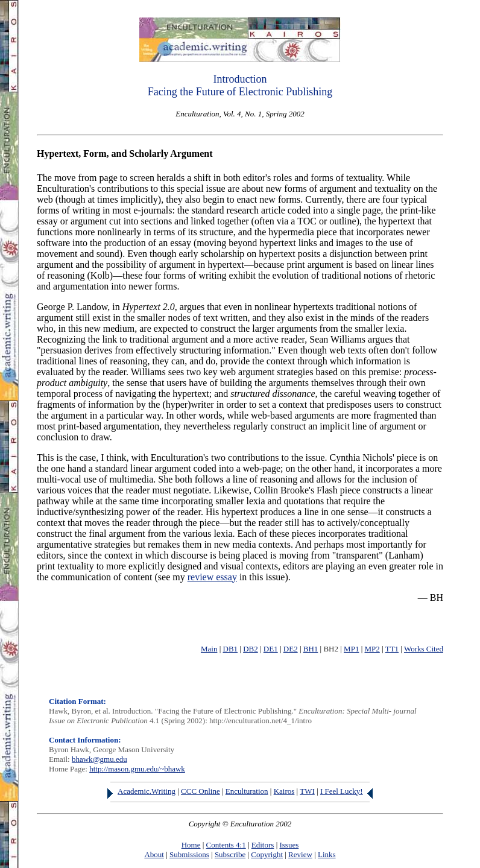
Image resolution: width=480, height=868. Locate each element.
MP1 (351, 649)
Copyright (267, 854)
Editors (263, 845)
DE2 (291, 649)
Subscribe (230, 854)
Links (327, 854)
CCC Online (201, 791)
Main (209, 649)
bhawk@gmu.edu (99, 759)
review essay (212, 577)
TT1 (392, 649)
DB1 (231, 649)
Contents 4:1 (226, 845)
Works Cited (424, 649)
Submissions (189, 854)
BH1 (311, 649)
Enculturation (247, 791)
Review (300, 854)
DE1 (271, 649)
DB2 (251, 649)
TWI (307, 791)
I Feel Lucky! (342, 791)
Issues (289, 845)
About (154, 854)
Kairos (284, 791)
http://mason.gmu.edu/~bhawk (137, 769)
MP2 (372, 649)
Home (191, 845)
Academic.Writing (147, 791)
